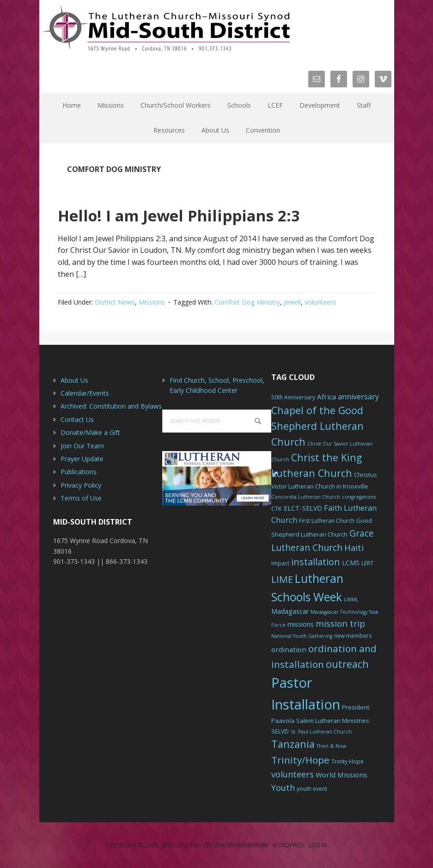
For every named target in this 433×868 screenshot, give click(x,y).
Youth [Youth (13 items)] (283, 788)
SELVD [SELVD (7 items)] (280, 731)
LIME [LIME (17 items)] (282, 579)
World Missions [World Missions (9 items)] (342, 775)
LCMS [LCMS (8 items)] (351, 563)
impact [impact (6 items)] (280, 563)
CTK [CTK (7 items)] (277, 508)
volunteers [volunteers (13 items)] (293, 774)
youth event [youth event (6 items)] (312, 789)
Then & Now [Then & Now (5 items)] (331, 746)
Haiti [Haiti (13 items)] (354, 548)
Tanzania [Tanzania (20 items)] (293, 744)
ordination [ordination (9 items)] (289, 649)
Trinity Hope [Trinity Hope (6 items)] (348, 761)
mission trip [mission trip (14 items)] (340, 623)
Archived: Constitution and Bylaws (111, 406)
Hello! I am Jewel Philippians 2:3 (210, 214)
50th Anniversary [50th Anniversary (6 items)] (293, 397)
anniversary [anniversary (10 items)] (358, 397)
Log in (318, 845)
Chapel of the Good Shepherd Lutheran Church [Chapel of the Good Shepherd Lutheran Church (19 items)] (317, 426)
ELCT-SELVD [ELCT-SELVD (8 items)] (303, 508)
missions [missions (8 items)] (301, 624)
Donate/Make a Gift (90, 432)
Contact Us (77, 419)
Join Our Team (82, 446)
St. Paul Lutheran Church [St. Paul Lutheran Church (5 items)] (321, 732)
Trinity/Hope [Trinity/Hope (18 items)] (300, 760)
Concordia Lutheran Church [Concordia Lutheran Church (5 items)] (306, 497)
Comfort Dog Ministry (247, 302)
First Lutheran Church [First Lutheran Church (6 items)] (327, 521)
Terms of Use (81, 498)
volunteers (320, 302)
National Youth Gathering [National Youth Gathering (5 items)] (302, 636)
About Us (74, 380)
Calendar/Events (85, 393)
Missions (152, 302)
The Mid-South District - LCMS (166, 29)
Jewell (292, 302)
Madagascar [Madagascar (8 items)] (290, 611)
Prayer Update (82, 459)
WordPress (289, 845)
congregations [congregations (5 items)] (359, 497)
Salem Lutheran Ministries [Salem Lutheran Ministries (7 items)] (333, 721)
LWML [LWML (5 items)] (351, 599)
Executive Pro (182, 845)
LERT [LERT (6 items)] (367, 563)
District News (115, 302)
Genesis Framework (241, 845)
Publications (79, 472)
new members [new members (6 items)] (353, 636)
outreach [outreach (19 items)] (347, 664)
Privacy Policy (81, 485)
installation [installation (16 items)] (316, 562)
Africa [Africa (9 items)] (326, 397)
